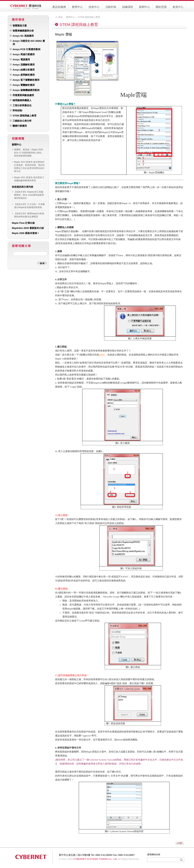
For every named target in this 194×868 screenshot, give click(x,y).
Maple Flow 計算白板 (23, 223)
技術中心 (94, 7)
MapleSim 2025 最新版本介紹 (28, 228)
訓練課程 (128, 7)
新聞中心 (144, 7)
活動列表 (111, 7)
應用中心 (77, 7)
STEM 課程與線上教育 (89, 17)
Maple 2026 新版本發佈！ (26, 233)
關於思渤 (161, 7)
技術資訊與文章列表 (23, 187)
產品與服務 (59, 7)
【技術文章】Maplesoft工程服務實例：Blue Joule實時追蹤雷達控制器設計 (29, 195)
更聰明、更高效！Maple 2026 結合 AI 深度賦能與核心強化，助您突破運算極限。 (29, 153)
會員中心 (178, 7)
